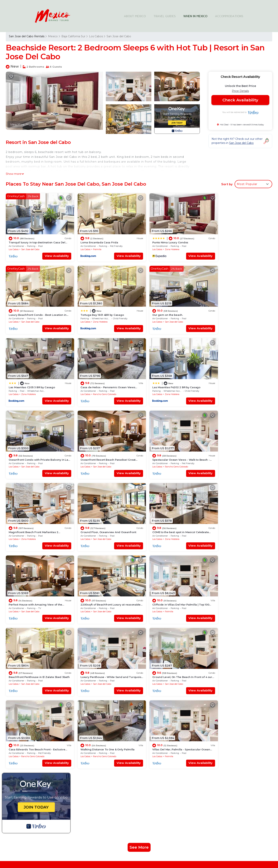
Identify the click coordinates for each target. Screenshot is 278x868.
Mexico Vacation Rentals (28, 736)
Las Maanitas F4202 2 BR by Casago (33, 379)
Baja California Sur (73, 36)
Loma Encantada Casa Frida (95, 240)
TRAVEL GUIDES (165, 16)
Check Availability (240, 100)
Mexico (53, 36)
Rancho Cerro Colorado (235, 316)
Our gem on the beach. (92, 310)
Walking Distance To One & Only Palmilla (171, 589)
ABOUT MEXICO (135, 16)
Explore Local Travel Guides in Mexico (179, 797)
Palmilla (93, 247)
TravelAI (161, 837)
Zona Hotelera (163, 247)
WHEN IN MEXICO (195, 16)
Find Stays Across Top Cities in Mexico (179, 782)
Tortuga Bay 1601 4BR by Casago (30, 310)
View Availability (52, 253)
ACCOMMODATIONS (229, 16)
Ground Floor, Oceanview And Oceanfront (104, 449)
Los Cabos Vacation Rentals (30, 730)
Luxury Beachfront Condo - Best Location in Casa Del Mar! (184, 742)
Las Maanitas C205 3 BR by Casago (167, 310)
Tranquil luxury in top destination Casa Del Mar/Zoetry (180, 724)
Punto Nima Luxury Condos (162, 240)
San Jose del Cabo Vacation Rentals (35, 724)
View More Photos (23, 125)
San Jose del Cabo (119, 36)
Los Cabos (96, 36)
